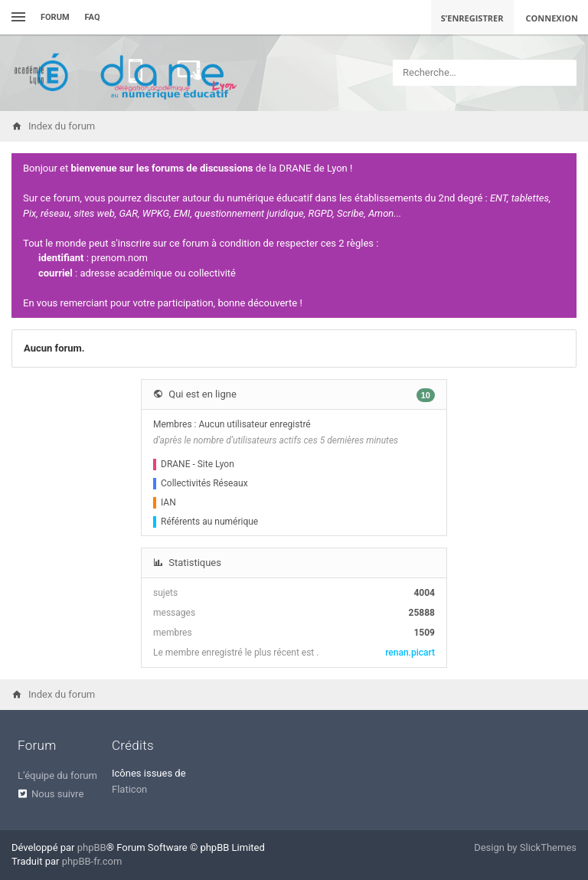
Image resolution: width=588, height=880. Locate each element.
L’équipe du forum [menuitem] (57, 775)
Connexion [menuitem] (552, 18)
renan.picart (410, 653)
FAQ (93, 17)
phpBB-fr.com (92, 861)
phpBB (92, 847)
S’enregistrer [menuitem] (472, 18)
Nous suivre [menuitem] (57, 794)
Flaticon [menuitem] (129, 789)
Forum (55, 17)
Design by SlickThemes (525, 847)
